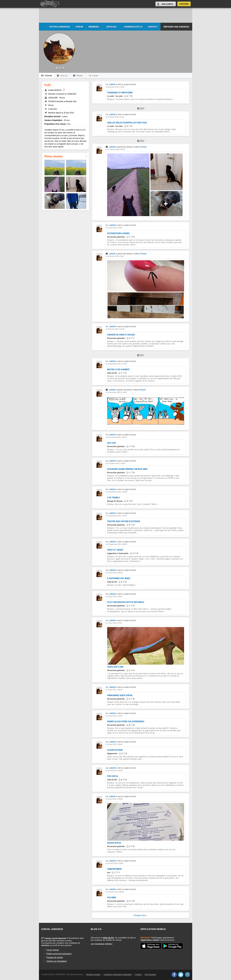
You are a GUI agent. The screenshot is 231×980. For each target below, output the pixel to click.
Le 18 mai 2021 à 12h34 (114, 716)
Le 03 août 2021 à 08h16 (114, 573)
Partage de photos (55, 957)
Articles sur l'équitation (57, 961)
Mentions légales (93, 975)
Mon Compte (168, 4)
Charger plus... (141, 915)
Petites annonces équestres (59, 954)
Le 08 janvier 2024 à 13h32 (115, 87)
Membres (94, 27)
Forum (79, 27)
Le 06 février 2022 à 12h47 (115, 256)
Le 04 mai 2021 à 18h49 (114, 744)
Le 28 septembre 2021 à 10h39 (116, 492)
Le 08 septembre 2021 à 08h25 (116, 544)
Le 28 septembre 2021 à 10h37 (116, 516)
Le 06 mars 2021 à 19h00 (114, 863)
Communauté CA (133, 27)
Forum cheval (53, 950)
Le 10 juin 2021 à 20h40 (114, 690)
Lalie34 (112, 84)
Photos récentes (66, 156)
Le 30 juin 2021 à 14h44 (114, 597)
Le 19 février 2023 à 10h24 (115, 117)
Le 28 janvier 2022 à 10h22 (115, 329)
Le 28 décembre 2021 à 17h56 (116, 364)
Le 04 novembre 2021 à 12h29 (116, 392)
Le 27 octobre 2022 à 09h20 (115, 149)
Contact (153, 27)
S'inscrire (184, 4)
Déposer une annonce (176, 27)
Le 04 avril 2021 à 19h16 (114, 799)
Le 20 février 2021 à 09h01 (115, 892)
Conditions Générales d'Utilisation (118, 975)
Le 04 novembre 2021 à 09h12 (116, 437)
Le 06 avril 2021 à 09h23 (114, 771)
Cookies (138, 975)
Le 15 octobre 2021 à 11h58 (115, 463)
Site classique (150, 975)
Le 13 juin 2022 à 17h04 (114, 228)
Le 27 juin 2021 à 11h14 (114, 623)
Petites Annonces (60, 27)
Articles (111, 27)
